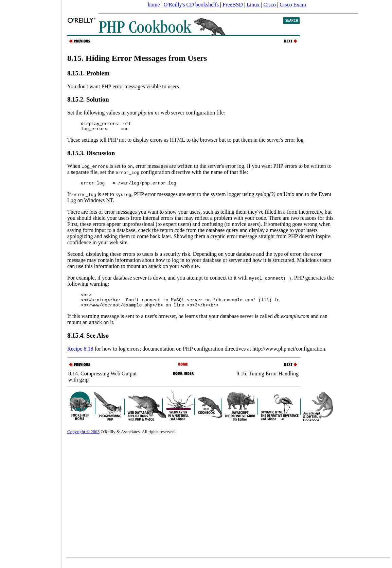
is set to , (122, 168)
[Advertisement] (31, 282)
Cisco (269, 5)
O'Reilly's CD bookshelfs (191, 5)
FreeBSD (233, 5)
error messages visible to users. (146, 86)
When (88, 168)
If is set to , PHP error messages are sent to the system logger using (171, 197)
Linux (253, 5)
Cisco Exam (293, 5)
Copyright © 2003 (83, 438)
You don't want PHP (90, 86)
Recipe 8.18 (80, 355)
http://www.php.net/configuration (289, 355)
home (154, 5)
